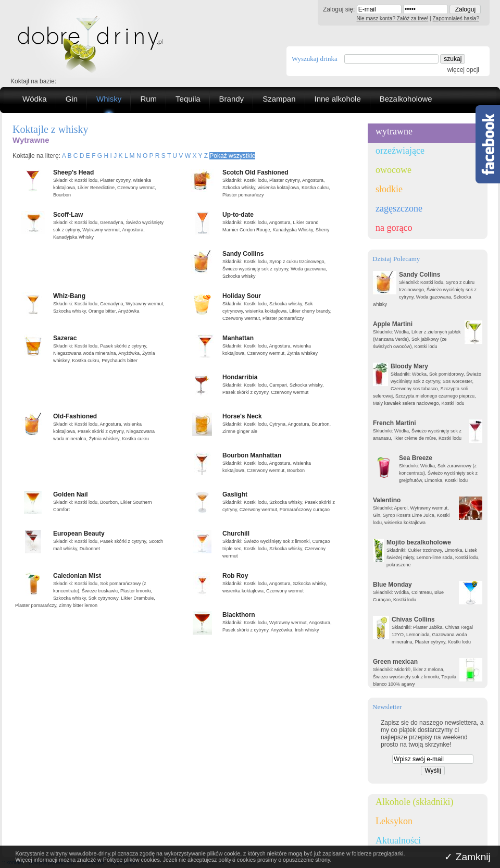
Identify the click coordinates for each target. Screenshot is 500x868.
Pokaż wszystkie (232, 156)
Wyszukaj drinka (315, 59)
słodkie (389, 189)
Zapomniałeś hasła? (456, 18)
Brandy (232, 99)
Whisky (109, 99)
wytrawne (394, 131)
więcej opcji (463, 70)
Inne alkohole (338, 99)
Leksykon (394, 821)
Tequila (188, 99)
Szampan (279, 99)
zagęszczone (399, 208)
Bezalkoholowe (406, 99)
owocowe (393, 170)
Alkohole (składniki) (414, 802)
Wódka (35, 99)
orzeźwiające (400, 151)
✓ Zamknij (467, 857)
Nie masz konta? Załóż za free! (393, 18)
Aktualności (398, 840)
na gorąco (394, 228)
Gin (72, 99)
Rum (148, 99)
